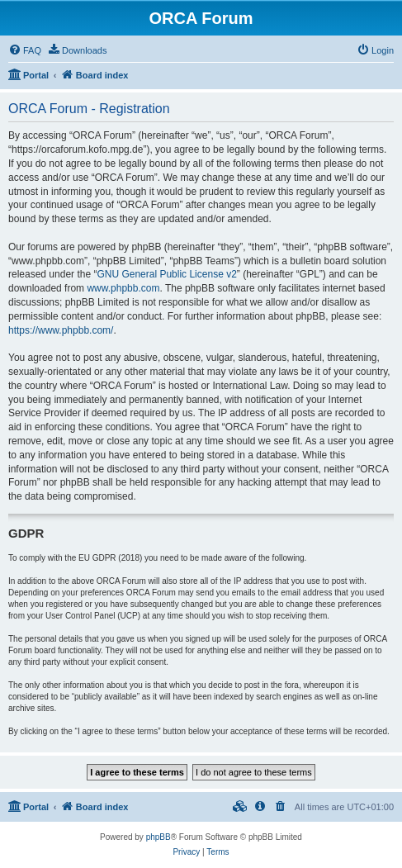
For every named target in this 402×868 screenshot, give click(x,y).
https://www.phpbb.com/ (61, 330)
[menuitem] (25, 50)
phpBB (158, 837)
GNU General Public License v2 (166, 274)
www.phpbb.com (123, 288)
